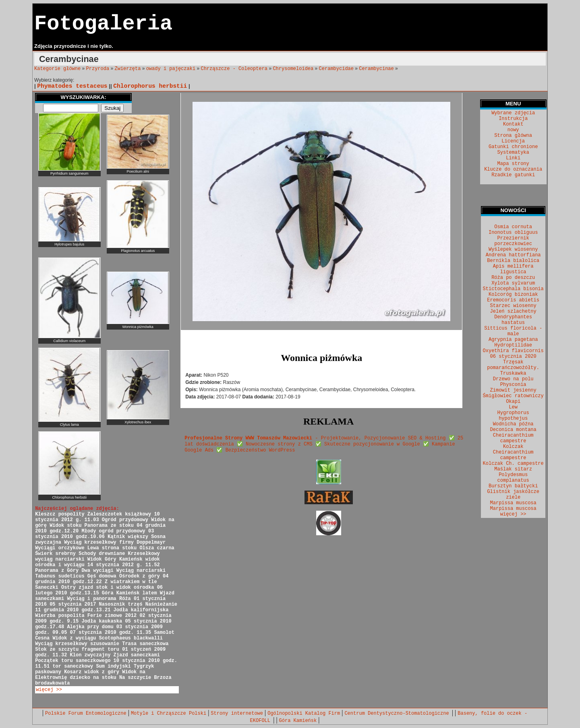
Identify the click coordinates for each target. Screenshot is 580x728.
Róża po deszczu (513, 278)
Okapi (513, 402)
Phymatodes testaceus (72, 86)
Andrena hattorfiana (513, 255)
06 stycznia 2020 (513, 357)
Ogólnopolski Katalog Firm (304, 714)
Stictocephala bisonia (513, 289)
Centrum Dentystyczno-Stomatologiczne (398, 714)
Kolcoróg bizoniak (513, 295)
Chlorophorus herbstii (150, 86)
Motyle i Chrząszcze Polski (169, 714)
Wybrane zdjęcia (513, 113)
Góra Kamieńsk (298, 721)
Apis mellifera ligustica (513, 269)
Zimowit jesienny (513, 390)
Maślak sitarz (513, 469)
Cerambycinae (376, 69)
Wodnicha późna (513, 424)
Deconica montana (513, 430)
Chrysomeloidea (293, 69)
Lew (513, 407)
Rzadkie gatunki (513, 175)
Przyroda (98, 69)
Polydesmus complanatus (513, 478)
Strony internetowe (237, 714)
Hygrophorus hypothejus (513, 416)
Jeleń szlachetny (513, 311)
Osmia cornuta (513, 227)
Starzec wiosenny (513, 306)
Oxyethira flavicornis (513, 351)
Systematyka (513, 153)
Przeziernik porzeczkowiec (513, 241)
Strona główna (513, 136)
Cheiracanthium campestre (513, 438)
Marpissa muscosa (513, 503)
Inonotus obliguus (513, 233)
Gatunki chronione (513, 147)
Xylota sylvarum (513, 283)
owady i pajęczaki (171, 69)
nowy (513, 130)
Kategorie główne (57, 69)
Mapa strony (513, 164)
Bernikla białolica (513, 261)
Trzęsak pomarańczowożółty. (513, 365)
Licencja (513, 141)
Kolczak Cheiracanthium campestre (513, 452)
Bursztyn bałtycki (513, 486)
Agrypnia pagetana (513, 340)
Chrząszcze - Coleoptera (234, 69)
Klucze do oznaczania (513, 169)
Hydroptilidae (513, 345)
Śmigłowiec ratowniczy (513, 396)
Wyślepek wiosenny (513, 250)
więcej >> (49, 690)
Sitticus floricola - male (513, 331)
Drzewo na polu (513, 379)
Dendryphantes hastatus (513, 320)
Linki (513, 158)
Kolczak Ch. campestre (513, 464)
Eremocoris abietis (513, 300)
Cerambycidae (336, 69)
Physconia (513, 385)
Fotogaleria (103, 24)
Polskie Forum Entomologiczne (86, 714)
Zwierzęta (128, 69)
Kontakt (513, 124)
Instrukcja (513, 119)
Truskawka (513, 373)
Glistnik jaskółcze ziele (513, 495)
